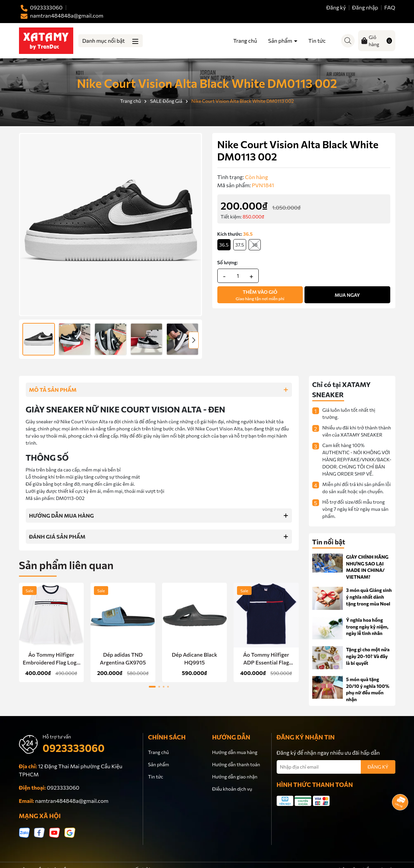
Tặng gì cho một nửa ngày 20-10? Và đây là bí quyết (368, 656)
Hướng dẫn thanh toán (236, 764)
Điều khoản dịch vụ (232, 789)
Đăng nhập (365, 7)
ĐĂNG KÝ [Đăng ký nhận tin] (378, 767)
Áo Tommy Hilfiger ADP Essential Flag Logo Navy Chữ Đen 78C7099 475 (266, 659)
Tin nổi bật (329, 542)
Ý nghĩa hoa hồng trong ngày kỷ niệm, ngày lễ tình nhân (367, 626)
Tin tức (317, 41)
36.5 (224, 245)
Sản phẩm (281, 41)
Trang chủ (245, 41)
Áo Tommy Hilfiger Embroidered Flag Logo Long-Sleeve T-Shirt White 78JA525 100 (51, 659)
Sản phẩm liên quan (66, 565)
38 (255, 245)
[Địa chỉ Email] (336, 767)
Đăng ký (336, 7)
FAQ (390, 7)
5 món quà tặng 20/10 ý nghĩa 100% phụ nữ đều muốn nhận (368, 689)
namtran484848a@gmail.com (72, 801)
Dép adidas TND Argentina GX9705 (123, 658)
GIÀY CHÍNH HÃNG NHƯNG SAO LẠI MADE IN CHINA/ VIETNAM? (367, 567)
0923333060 (74, 748)
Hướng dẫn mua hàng (235, 752)
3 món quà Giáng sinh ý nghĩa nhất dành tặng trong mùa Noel (369, 597)
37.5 (240, 245)
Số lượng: (228, 262)
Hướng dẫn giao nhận (235, 777)
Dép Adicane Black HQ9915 (195, 658)
